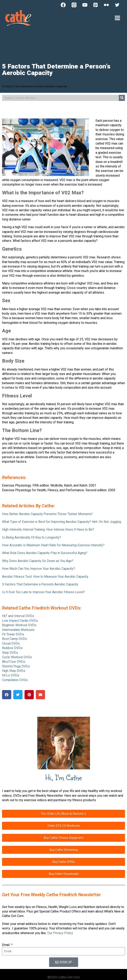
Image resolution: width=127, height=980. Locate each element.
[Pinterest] (96, 5)
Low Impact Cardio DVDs (20, 621)
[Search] (122, 98)
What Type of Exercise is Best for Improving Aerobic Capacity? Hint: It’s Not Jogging (62, 522)
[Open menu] (117, 18)
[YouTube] (85, 5)
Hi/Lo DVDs (11, 675)
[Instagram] (74, 5)
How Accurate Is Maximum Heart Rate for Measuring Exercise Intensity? (53, 545)
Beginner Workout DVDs (19, 625)
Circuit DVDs (11, 644)
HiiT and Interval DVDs (18, 616)
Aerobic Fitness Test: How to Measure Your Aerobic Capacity (45, 577)
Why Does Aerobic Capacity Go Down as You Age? (38, 561)
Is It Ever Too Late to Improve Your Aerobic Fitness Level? (43, 592)
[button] (7, 695)
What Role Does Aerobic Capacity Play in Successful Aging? (45, 553)
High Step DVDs (14, 671)
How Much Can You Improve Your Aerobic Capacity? (39, 569)
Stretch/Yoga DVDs (16, 666)
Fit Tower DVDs (13, 634)
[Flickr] (106, 5)
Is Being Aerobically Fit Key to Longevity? (31, 538)
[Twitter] (117, 5)
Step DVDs (10, 653)
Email (6, 945)
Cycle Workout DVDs (17, 657)
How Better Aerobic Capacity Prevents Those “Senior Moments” (48, 514)
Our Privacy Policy (60, 933)
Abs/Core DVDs (14, 662)
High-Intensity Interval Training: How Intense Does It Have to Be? (48, 530)
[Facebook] (63, 5)
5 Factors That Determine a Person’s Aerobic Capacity (40, 584)
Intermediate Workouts (18, 630)
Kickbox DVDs (12, 648)
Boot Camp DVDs (15, 639)
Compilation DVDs (15, 680)
